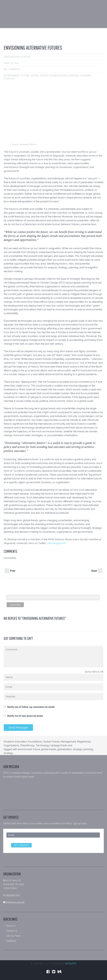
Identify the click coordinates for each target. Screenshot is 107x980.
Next (97, 571)
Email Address (14, 593)
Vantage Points (59, 745)
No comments (12, 69)
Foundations (35, 742)
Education (21, 742)
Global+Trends (51, 742)
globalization (58, 76)
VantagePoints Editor (17, 57)
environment (12, 76)
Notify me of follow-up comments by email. (31, 707)
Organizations (11, 745)
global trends (40, 76)
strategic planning (79, 76)
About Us (11, 926)
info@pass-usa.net (15, 902)
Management (68, 742)
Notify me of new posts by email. (25, 716)
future (25, 76)
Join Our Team (13, 936)
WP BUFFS (71, 964)
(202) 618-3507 (13, 895)
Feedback (11, 941)
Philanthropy (27, 745)
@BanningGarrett (56, 543)
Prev (10, 571)
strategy (9, 79)
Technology (43, 745)
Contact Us (12, 931)
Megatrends (84, 742)
